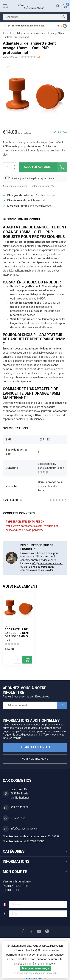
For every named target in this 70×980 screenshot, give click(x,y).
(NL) (5, 886)
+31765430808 (20, 807)
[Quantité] (18, 660)
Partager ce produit (42, 186)
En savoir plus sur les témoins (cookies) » (35, 973)
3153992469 (18, 818)
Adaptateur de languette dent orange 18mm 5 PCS (17, 635)
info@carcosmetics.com (47, 563)
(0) (38, 57)
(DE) (19, 886)
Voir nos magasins (35, 759)
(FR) (25, 886)
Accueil (7, 33)
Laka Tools (10, 57)
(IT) (18, 890)
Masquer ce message (35, 968)
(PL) (5, 890)
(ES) (12, 890)
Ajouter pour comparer (15, 186)
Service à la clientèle (35, 747)
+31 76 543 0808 (37, 567)
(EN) (12, 886)
